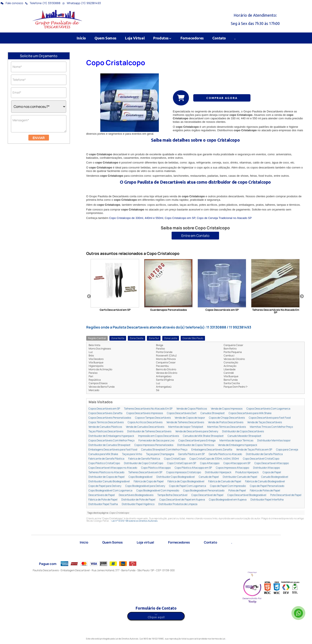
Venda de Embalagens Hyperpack (238, 445)
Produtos (162, 38)
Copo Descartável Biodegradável (247, 495)
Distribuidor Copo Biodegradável (176, 477)
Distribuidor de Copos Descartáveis (243, 431)
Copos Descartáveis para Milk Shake (250, 413)
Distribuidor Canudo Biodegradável (109, 481)
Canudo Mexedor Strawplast (244, 436)
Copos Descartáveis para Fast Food (270, 418)
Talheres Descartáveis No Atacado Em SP (148, 409)
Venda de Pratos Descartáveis (226, 422)
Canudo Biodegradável (275, 477)
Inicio (81, 38)
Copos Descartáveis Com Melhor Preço (111, 441)
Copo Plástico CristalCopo (104, 463)
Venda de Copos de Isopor (190, 418)
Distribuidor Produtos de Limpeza (178, 504)
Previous (89, 296)
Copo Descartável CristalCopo (261, 459)
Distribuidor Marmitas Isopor (274, 441)
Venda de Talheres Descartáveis (185, 422)
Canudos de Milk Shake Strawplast (203, 436)
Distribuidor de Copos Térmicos (196, 445)
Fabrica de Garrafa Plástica (144, 459)
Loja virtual (145, 542)
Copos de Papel (272, 472)
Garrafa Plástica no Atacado (225, 454)
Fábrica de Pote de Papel (103, 500)
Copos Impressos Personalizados (154, 445)
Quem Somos (105, 38)
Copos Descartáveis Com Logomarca (268, 409)
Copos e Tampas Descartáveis (153, 418)
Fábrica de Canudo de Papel (225, 481)
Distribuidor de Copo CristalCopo (144, 463)
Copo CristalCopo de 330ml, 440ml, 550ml (214, 459)
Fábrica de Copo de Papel (149, 481)
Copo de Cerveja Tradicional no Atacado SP (224, 218)
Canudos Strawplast (213, 413)
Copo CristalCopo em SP (182, 463)
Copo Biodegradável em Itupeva (228, 500)
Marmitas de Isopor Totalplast (186, 427)
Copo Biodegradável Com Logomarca (110, 491)
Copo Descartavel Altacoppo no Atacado (113, 468)
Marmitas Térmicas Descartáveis (227, 427)
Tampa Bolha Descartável (172, 495)
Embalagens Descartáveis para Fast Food (113, 450)
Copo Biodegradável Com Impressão (158, 491)
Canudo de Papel (209, 477)
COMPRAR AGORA (222, 98)
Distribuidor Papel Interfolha (267, 500)
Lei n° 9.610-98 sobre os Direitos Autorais (135, 521)
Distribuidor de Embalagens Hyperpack (111, 436)
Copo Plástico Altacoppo (156, 468)
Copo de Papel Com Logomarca (188, 486)
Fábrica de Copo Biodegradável (186, 481)
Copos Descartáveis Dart (182, 413)
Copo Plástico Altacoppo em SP (193, 468)
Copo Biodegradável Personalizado (204, 491)
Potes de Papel (237, 491)
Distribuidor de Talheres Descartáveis (149, 431)
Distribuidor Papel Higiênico (138, 504)
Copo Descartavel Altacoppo (272, 463)
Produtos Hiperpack (247, 472)
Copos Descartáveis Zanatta (105, 413)
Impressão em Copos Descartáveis (158, 436)
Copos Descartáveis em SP (104, 409)
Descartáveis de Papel (102, 495)
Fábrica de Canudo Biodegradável (265, 481)
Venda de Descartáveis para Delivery (197, 431)
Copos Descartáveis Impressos (145, 413)
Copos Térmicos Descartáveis (106, 422)
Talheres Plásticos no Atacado (106, 472)
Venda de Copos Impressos (227, 409)
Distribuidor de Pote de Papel (138, 500)
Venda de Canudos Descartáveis (145, 427)
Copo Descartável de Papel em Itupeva (182, 500)
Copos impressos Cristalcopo (184, 472)
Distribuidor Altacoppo (266, 468)
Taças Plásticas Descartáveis (106, 431)
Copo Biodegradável (141, 477)
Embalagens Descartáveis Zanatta (212, 450)
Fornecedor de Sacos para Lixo (156, 441)
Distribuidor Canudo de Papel (240, 477)
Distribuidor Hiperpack (218, 472)
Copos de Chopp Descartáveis (227, 418)
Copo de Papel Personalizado (267, 486)
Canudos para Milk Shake (103, 454)
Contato (219, 38)
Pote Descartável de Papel (286, 495)
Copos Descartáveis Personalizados (110, 418)
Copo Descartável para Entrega (197, 441)
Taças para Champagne (160, 454)
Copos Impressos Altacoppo (232, 468)
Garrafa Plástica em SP (191, 454)
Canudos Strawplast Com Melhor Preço (164, 450)
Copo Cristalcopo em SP (180, 218)
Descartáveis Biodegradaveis (136, 495)
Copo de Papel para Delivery (105, 486)
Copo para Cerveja (287, 450)
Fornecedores (192, 38)
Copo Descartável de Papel (207, 495)
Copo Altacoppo (210, 463)
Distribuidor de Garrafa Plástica (264, 454)
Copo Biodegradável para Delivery (145, 486)
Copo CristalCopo (175, 459)
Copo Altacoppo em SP (237, 463)
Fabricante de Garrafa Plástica (106, 459)
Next (302, 296)
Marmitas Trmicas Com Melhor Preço (271, 427)
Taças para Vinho (132, 454)
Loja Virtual (135, 38)
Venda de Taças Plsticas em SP (254, 450)
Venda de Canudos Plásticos (105, 427)
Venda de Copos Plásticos (192, 409)
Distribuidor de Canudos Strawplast (109, 445)
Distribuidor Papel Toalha (103, 504)
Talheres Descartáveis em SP (145, 472)
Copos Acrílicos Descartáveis (145, 422)
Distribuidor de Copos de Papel (106, 477)
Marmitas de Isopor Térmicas (236, 441)
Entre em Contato (195, 236)
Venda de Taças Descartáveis (265, 422)
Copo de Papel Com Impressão (228, 486)
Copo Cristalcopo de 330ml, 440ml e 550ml (136, 218)
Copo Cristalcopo (116, 63)
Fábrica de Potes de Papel (265, 491)
